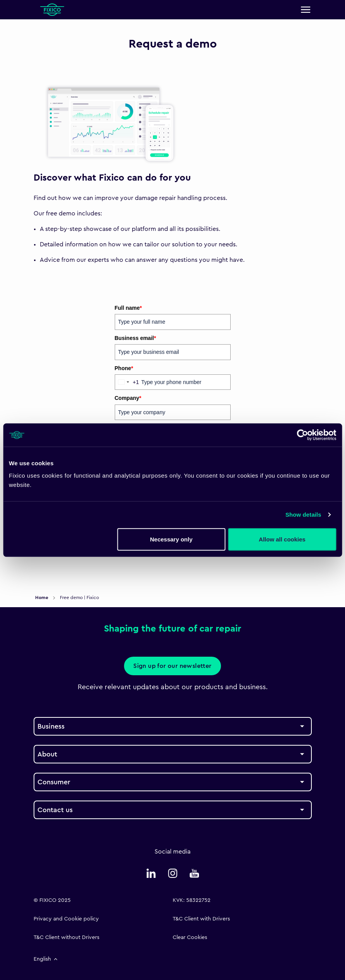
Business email (135, 338)
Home (42, 598)
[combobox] (127, 382)
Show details (303, 515)
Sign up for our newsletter (172, 666)
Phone (124, 368)
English (46, 959)
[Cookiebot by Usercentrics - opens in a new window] (302, 435)
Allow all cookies (282, 539)
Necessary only (171, 539)
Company (128, 398)
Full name (128, 308)
